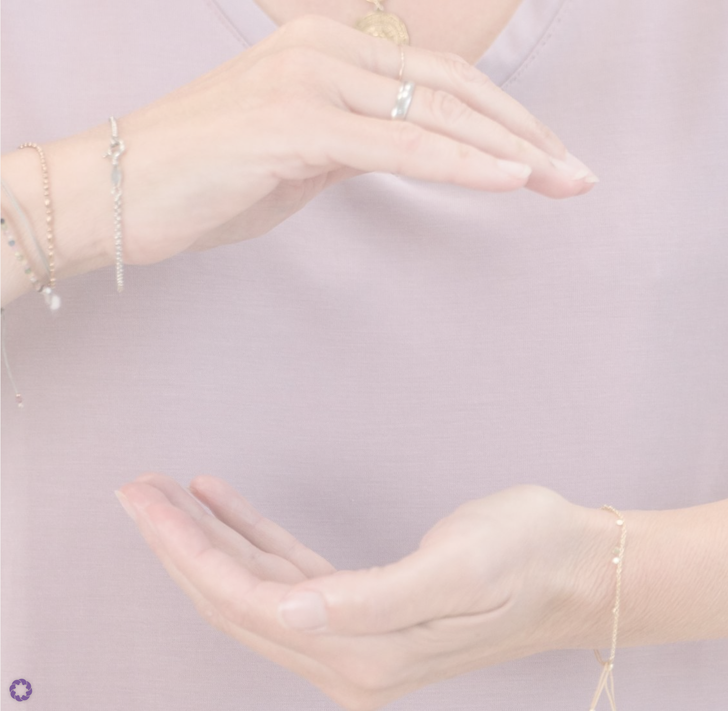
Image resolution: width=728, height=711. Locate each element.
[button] (21, 690)
